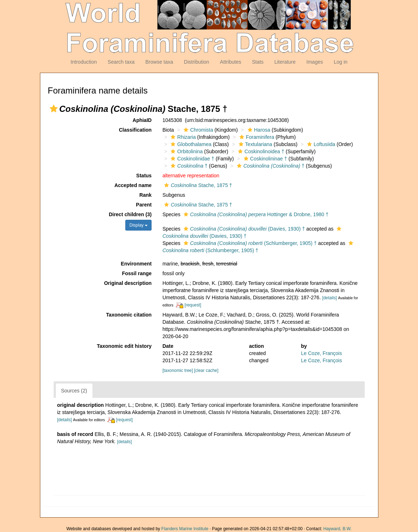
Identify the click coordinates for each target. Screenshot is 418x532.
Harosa (258, 130)
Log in (341, 62)
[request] (193, 305)
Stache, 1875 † (197, 185)
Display (138, 225)
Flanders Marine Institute (185, 529)
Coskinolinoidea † (260, 151)
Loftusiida (320, 144)
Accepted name (133, 185)
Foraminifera (256, 137)
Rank (145, 195)
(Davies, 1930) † (243, 229)
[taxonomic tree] (178, 370)
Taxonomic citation (129, 315)
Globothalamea (190, 144)
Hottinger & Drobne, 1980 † (255, 214)
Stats (258, 62)
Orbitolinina (186, 151)
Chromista (197, 130)
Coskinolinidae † (192, 159)
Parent (144, 205)
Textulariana (255, 144)
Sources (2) (74, 391)
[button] (54, 109)
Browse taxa (159, 62)
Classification (135, 130)
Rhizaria (182, 137)
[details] (330, 298)
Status (144, 176)
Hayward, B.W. (338, 529)
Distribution (197, 62)
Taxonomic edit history (124, 346)
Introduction (84, 62)
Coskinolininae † (265, 159)
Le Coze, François (322, 353)
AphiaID (142, 120)
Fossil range (137, 273)
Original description (128, 283)
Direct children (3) (130, 214)
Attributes (231, 62)
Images (315, 62)
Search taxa (121, 62)
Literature (285, 62)
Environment (136, 264)
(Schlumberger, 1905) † (249, 243)
